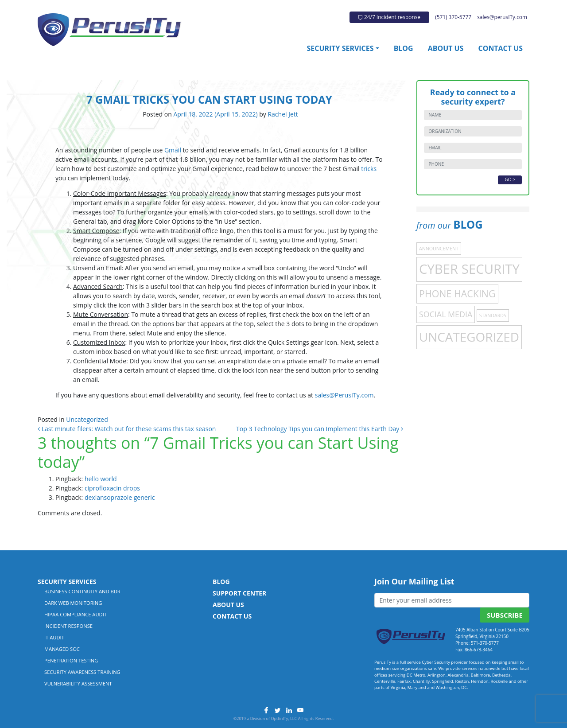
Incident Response (68, 626)
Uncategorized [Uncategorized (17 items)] (469, 337)
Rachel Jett (282, 114)
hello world (101, 479)
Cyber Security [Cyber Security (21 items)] (469, 269)
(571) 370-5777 (453, 17)
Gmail (173, 150)
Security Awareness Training (82, 672)
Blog (404, 48)
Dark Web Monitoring (73, 603)
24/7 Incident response (389, 17)
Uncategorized (87, 419)
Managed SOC (62, 649)
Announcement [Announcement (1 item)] (439, 249)
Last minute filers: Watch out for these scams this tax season (127, 429)
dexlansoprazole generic (120, 497)
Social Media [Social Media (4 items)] (446, 314)
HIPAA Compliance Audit (76, 614)
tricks (369, 169)
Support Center (239, 593)
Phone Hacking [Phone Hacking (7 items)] (457, 294)
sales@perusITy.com (502, 17)
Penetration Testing (71, 660)
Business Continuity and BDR (82, 591)
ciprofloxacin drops (112, 488)
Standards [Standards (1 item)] (493, 315)
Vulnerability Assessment (78, 683)
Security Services (340, 48)
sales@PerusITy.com (344, 395)
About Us (446, 48)
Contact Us (501, 48)
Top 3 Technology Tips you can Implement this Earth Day (320, 429)
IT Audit (54, 637)
